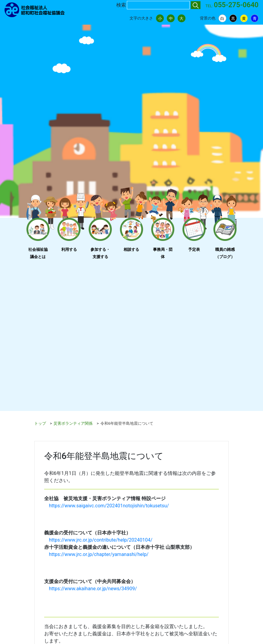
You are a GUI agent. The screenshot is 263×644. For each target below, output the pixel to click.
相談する (131, 249)
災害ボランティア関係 (73, 423)
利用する (69, 249)
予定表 (194, 249)
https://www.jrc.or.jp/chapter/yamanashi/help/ (99, 554)
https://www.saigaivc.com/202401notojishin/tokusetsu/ (109, 506)
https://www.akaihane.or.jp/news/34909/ (93, 589)
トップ (40, 423)
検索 (121, 5)
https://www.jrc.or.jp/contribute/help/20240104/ (101, 540)
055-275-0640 (236, 5)
